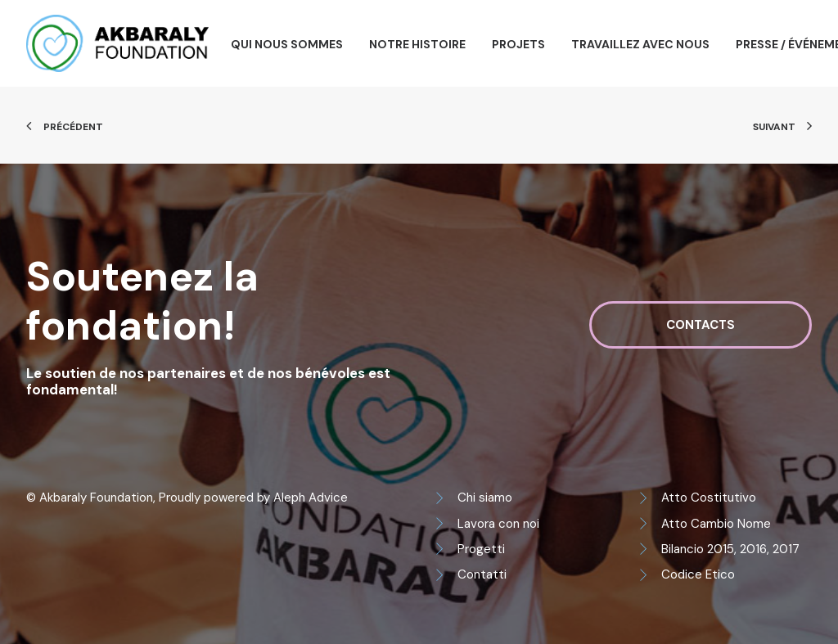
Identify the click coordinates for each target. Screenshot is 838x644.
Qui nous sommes (287, 44)
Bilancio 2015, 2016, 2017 (730, 549)
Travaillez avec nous (640, 44)
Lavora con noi (498, 524)
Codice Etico (698, 574)
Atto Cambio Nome (716, 524)
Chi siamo (485, 498)
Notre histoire (417, 44)
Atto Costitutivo (709, 498)
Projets (518, 44)
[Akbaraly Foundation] (117, 43)
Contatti (482, 574)
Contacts (701, 325)
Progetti (481, 549)
